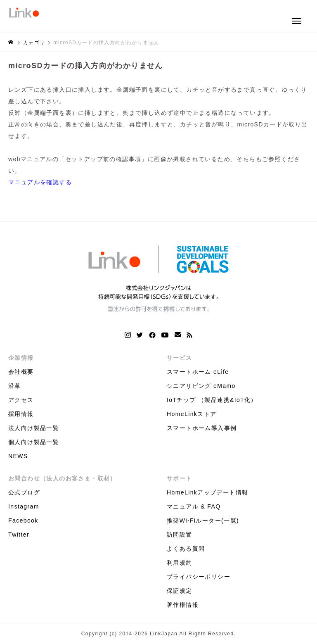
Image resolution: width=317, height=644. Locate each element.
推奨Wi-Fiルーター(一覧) (203, 520)
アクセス (21, 400)
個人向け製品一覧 (34, 442)
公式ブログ (24, 492)
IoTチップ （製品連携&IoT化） (212, 400)
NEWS (18, 456)
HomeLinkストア (192, 414)
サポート (180, 478)
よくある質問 (186, 549)
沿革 (15, 386)
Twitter (19, 535)
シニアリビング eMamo (201, 386)
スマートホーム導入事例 (202, 428)
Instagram (24, 506)
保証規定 (180, 591)
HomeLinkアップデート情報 (207, 492)
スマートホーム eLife (198, 372)
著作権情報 (183, 605)
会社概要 (21, 372)
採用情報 (21, 414)
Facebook (23, 520)
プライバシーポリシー (199, 577)
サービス (180, 358)
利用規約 (180, 563)
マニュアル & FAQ (194, 506)
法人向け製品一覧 (34, 428)
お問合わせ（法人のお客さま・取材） (62, 478)
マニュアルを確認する (40, 182)
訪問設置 (180, 535)
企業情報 (21, 358)
